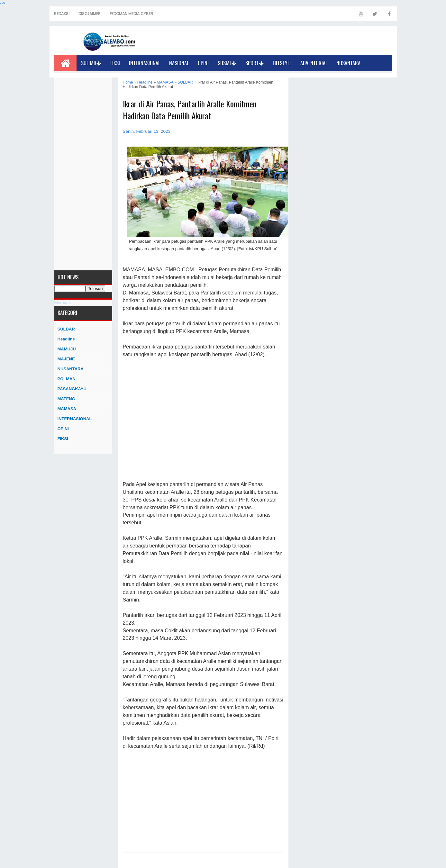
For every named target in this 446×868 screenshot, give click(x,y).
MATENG (66, 399)
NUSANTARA (348, 63)
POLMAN (67, 379)
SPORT (255, 63)
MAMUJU (67, 349)
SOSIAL (227, 63)
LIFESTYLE (282, 63)
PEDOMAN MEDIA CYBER (131, 14)
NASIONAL (179, 63)
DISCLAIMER (90, 14)
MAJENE (66, 359)
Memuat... (64, 303)
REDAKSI (62, 14)
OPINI (203, 63)
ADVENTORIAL (314, 63)
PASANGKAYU (72, 389)
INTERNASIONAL (145, 63)
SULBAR (91, 63)
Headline (66, 339)
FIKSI (115, 63)
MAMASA (67, 409)
